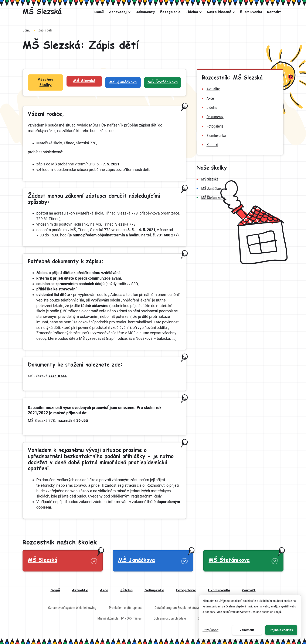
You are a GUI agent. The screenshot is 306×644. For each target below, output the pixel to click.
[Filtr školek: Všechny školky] (45, 82)
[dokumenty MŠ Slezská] (240, 117)
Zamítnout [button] (247, 630)
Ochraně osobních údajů (266, 612)
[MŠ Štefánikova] (240, 198)
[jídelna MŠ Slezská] (240, 108)
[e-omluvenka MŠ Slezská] (240, 136)
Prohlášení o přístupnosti (126, 608)
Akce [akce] (104, 590)
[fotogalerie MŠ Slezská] (240, 126)
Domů (99, 12)
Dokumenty (145, 12)
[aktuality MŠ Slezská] (240, 89)
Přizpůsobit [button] (210, 630)
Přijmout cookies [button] (281, 630)
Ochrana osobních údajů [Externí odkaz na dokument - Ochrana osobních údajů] (170, 618)
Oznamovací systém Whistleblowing (73, 608)
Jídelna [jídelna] (126, 590)
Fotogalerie (170, 12)
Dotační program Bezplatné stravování (180, 608)
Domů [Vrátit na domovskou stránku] (26, 30)
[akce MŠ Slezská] (240, 98)
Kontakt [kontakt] (249, 590)
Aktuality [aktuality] (80, 590)
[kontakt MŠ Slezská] (240, 145)
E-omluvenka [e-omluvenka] (219, 590)
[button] (119, 12)
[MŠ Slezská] (42, 12)
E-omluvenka (251, 12)
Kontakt (274, 12)
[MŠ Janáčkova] (240, 189)
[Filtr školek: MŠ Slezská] (84, 81)
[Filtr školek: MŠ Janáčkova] (123, 82)
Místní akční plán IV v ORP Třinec (119, 618)
